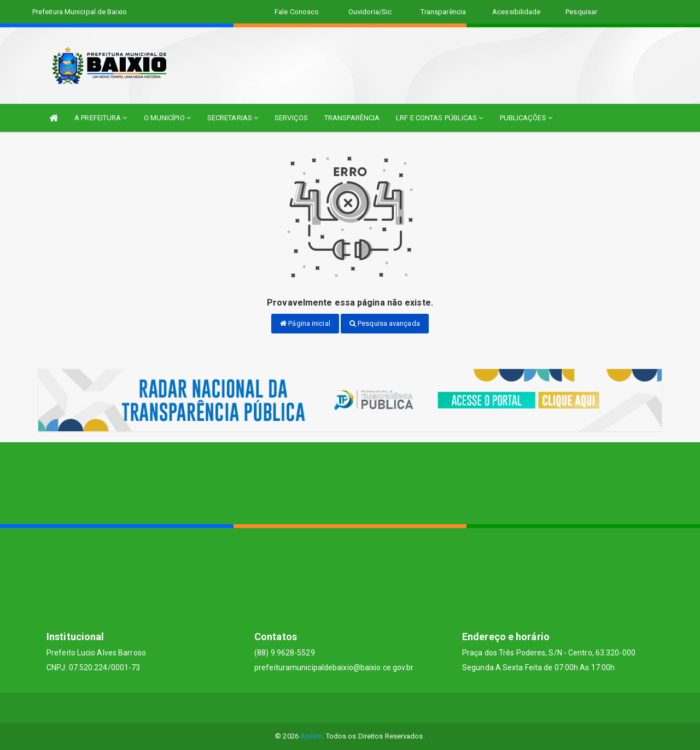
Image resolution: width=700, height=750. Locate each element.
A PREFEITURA (101, 118)
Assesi (311, 736)
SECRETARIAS (233, 118)
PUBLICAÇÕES (526, 118)
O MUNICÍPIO (167, 118)
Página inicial (305, 323)
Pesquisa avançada (385, 323)
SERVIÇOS (291, 118)
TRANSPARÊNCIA (352, 118)
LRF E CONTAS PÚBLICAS (439, 118)
